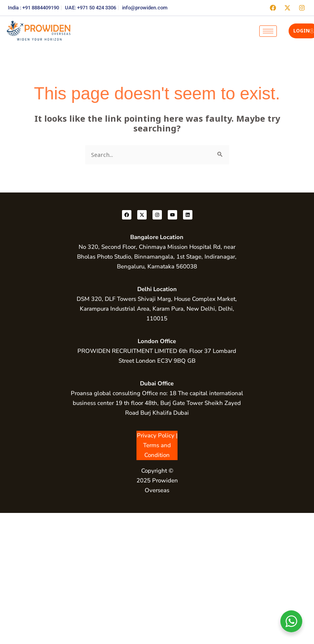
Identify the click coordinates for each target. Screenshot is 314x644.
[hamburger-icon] (268, 31)
